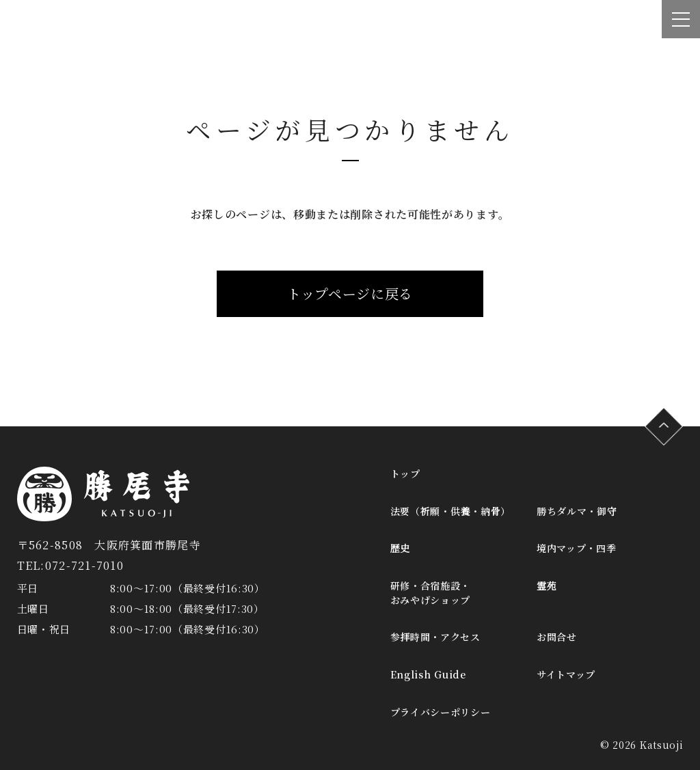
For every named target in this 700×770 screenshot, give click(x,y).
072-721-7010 (84, 565)
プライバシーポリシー (441, 712)
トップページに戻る (350, 293)
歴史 (400, 548)
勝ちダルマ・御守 (577, 511)
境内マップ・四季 (577, 548)
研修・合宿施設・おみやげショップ (431, 593)
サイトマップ (566, 674)
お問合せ (557, 637)
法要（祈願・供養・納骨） (450, 511)
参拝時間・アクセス (435, 637)
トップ (405, 473)
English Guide (428, 674)
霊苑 (547, 586)
